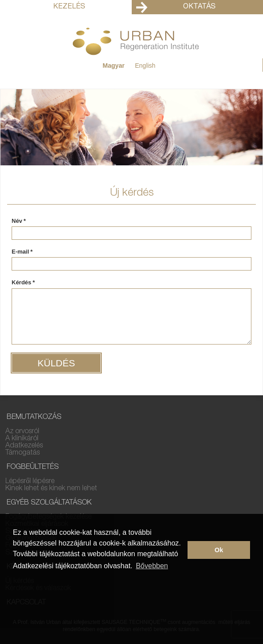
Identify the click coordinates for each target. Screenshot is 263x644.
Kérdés (23, 283)
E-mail (22, 252)
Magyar (114, 66)
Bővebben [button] (152, 566)
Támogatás (23, 453)
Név (19, 221)
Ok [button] (219, 550)
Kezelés (69, 7)
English (145, 66)
